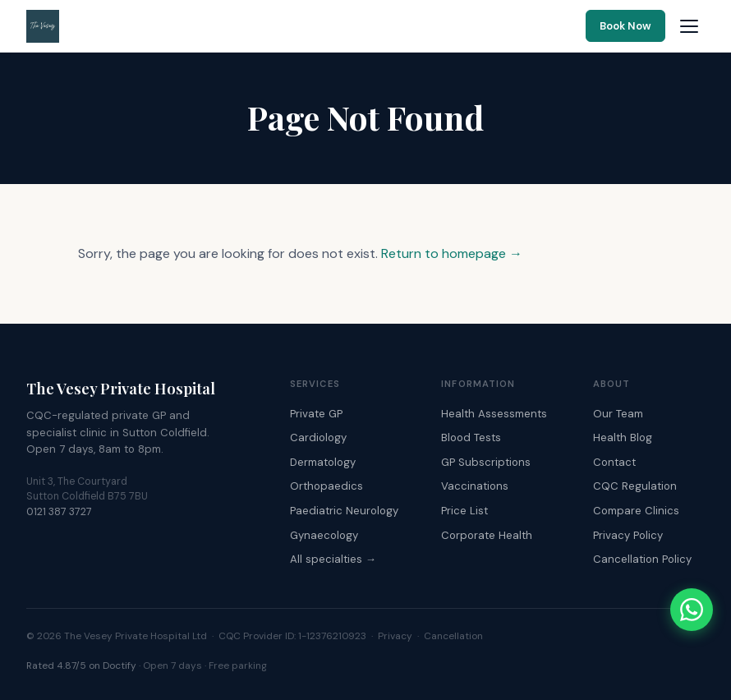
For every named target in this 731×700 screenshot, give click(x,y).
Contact (614, 462)
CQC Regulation (635, 486)
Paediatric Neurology (344, 511)
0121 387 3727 (59, 512)
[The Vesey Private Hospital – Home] (43, 26)
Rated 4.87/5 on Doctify (81, 665)
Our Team (618, 414)
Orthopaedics (326, 486)
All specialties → (333, 559)
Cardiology (318, 437)
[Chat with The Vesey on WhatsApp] (692, 610)
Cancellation (453, 636)
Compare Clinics (636, 511)
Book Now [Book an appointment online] (625, 26)
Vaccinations (475, 486)
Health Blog (623, 437)
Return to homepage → (452, 253)
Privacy (395, 636)
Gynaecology (324, 535)
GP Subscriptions (486, 462)
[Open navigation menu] (689, 26)
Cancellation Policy (642, 559)
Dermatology (323, 462)
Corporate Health (487, 535)
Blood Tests (471, 437)
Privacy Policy (628, 535)
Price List (464, 511)
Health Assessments (494, 414)
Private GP (316, 414)
